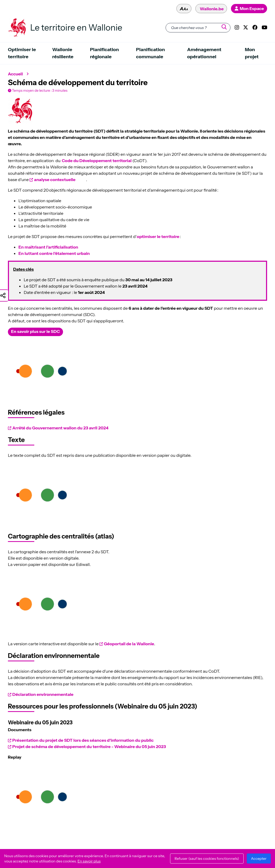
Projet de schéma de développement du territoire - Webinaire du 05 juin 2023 (89, 746)
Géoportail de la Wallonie (129, 644)
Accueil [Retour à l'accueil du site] (15, 74)
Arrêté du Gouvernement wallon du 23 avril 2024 (60, 428)
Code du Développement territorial (97, 161)
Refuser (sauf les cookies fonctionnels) (207, 859)
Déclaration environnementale (43, 694)
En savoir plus (89, 861)
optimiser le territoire (158, 236)
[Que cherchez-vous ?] (198, 28)
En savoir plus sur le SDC (35, 331)
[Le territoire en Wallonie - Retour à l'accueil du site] (17, 28)
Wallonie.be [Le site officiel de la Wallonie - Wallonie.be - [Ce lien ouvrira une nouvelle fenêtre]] (212, 9)
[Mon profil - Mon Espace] (249, 9)
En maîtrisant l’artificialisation (48, 247)
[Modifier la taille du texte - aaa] (184, 9)
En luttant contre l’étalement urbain (54, 253)
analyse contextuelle (55, 180)
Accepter (259, 859)
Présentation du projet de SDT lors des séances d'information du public (83, 740)
